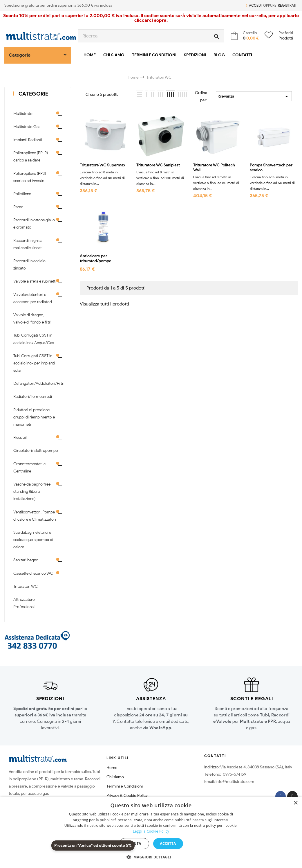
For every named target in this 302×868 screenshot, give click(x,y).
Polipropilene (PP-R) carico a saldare (31, 157)
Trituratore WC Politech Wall (214, 168)
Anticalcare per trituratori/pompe (96, 259)
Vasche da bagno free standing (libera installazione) (32, 491)
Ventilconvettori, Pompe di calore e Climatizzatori (35, 516)
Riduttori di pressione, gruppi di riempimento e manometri (34, 417)
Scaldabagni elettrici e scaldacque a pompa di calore (33, 540)
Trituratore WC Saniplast (158, 165)
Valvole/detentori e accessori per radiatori (33, 298)
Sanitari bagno (26, 560)
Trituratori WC (26, 586)
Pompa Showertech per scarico (271, 168)
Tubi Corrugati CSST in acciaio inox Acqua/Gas (34, 339)
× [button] (295, 803)
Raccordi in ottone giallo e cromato (34, 224)
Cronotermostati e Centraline (29, 468)
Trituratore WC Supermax (103, 165)
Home (112, 768)
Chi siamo (115, 777)
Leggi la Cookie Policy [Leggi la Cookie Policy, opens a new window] (151, 831)
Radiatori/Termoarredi (33, 397)
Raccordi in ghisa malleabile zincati (28, 244)
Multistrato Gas (27, 127)
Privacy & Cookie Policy (127, 796)
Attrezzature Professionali (24, 603)
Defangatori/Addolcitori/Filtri (35, 383)
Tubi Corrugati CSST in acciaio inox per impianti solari (34, 363)
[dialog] (151, 832)
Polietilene (22, 194)
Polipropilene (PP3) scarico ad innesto (30, 177)
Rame (18, 207)
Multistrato (23, 114)
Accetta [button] (168, 843)
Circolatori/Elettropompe (35, 451)
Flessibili (20, 437)
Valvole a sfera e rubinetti (35, 281)
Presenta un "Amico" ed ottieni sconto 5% (93, 845)
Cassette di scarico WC (33, 573)
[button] (151, 857)
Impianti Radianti (28, 140)
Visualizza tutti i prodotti (104, 304)
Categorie (33, 94)
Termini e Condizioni (125, 786)
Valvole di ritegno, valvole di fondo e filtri (32, 319)
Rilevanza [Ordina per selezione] (254, 96)
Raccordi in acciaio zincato (29, 265)
